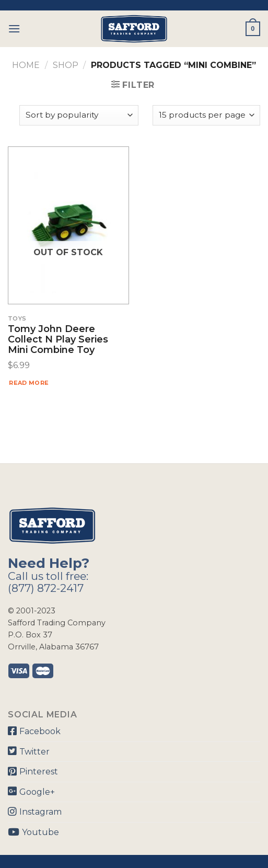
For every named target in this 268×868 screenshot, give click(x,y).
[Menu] (14, 28)
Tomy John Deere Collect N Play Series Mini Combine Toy (58, 340)
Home (26, 65)
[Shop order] (79, 115)
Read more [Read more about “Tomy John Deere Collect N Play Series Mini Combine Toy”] (29, 383)
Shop (66, 65)
